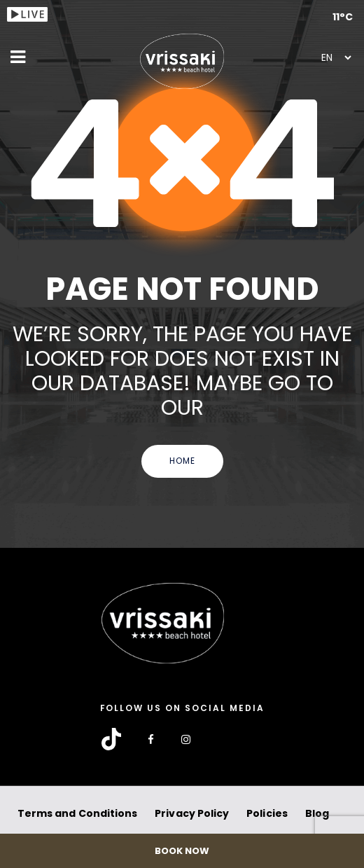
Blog (317, 813)
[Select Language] (336, 57)
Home (182, 461)
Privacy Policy (192, 813)
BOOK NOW (182, 851)
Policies (267, 813)
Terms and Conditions (77, 813)
